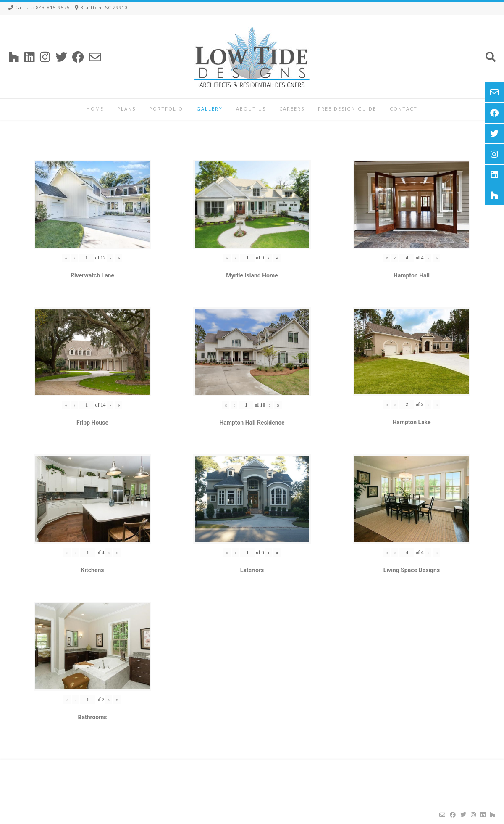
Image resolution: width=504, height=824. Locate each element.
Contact (404, 109)
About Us (251, 109)
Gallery (210, 109)
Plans (126, 109)
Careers (292, 109)
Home (95, 109)
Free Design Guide (347, 109)
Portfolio (166, 109)
